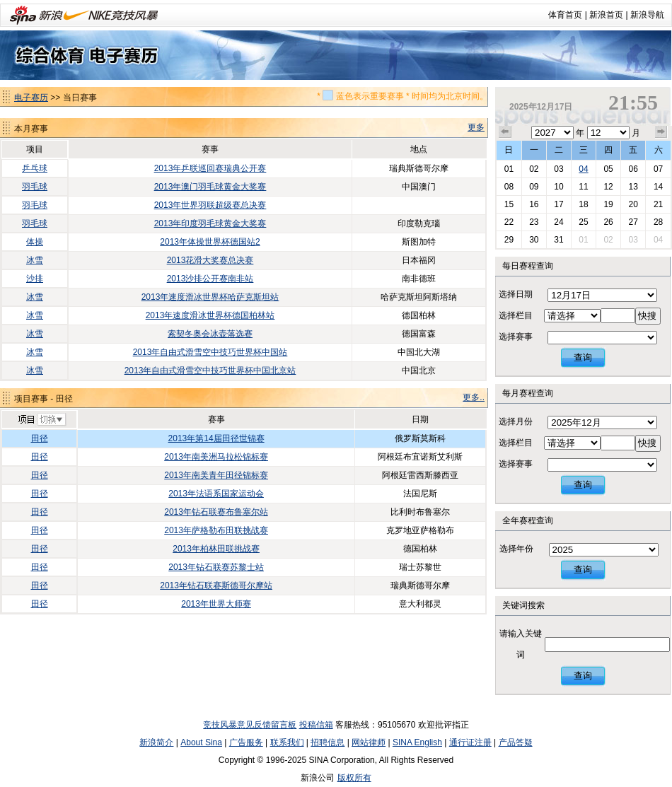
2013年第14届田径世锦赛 (216, 438)
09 (534, 187)
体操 (35, 242)
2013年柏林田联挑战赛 (216, 549)
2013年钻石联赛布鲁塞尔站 (216, 512)
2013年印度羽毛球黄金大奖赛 (210, 223)
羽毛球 (35, 187)
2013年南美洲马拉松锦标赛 (216, 457)
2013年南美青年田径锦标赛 (216, 475)
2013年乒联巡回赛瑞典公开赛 (210, 168)
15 (509, 204)
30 (534, 240)
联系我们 (287, 742)
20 (633, 204)
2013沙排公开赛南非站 (210, 279)
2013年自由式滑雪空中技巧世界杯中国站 (210, 352)
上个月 (505, 132)
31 (558, 240)
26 (608, 222)
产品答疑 (516, 742)
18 (583, 204)
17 (558, 204)
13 (633, 187)
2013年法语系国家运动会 (216, 494)
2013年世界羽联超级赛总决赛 (210, 205)
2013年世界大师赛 (216, 604)
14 (658, 187)
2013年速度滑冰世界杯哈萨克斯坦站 (210, 297)
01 (509, 169)
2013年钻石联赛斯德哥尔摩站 (216, 585)
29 (509, 240)
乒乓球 (35, 168)
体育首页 (565, 15)
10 (558, 187)
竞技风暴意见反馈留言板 (250, 725)
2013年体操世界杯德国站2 (210, 242)
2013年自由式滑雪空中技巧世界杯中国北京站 (210, 371)
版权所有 (354, 778)
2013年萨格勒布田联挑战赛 (216, 530)
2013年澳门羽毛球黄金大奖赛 (210, 187)
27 (633, 222)
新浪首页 (606, 15)
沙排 (35, 279)
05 (608, 169)
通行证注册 (470, 742)
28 (658, 222)
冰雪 (35, 260)
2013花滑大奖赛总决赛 (210, 260)
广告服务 (246, 742)
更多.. (474, 397)
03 (558, 169)
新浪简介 (156, 742)
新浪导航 (647, 15)
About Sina (201, 742)
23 (534, 222)
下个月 (661, 132)
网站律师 (369, 742)
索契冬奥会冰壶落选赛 (210, 334)
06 (633, 169)
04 (583, 169)
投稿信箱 (316, 725)
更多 (476, 127)
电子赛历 (31, 98)
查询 (583, 357)
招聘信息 (328, 742)
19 (608, 204)
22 (509, 222)
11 (583, 187)
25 (583, 222)
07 (658, 169)
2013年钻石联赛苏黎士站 (216, 567)
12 (608, 187)
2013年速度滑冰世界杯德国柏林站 (210, 315)
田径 (40, 438)
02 (534, 169)
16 (534, 204)
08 (509, 187)
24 (558, 222)
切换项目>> (41, 420)
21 (658, 204)
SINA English (417, 742)
